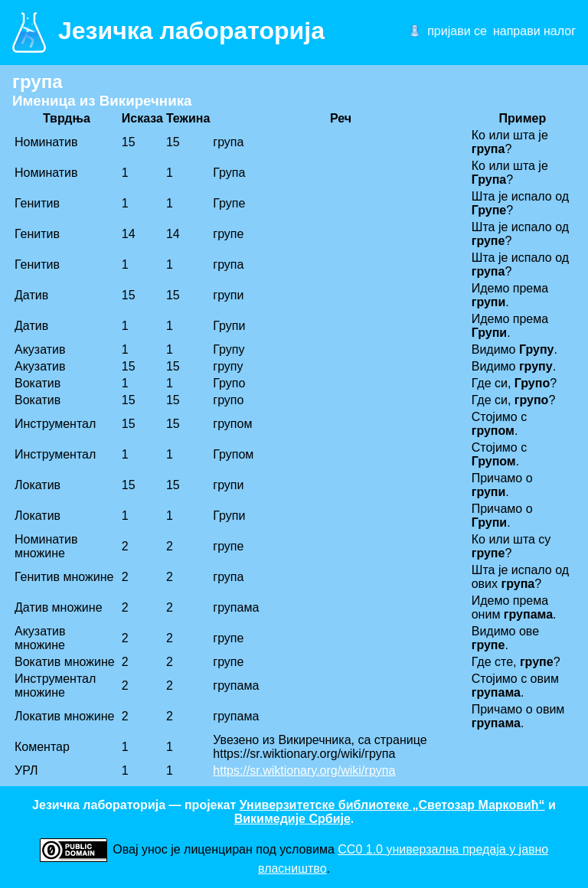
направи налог (534, 31)
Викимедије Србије (292, 819)
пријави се (457, 31)
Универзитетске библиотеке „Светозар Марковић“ (392, 805)
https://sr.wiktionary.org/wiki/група (304, 770)
